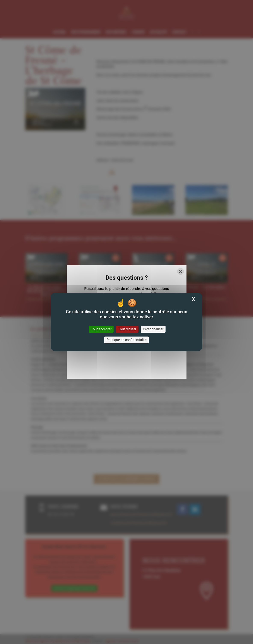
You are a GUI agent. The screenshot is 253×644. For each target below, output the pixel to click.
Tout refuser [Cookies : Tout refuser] (127, 329)
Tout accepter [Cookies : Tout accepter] (101, 329)
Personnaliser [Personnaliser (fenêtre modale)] (153, 329)
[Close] (181, 271)
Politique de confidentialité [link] (126, 340)
